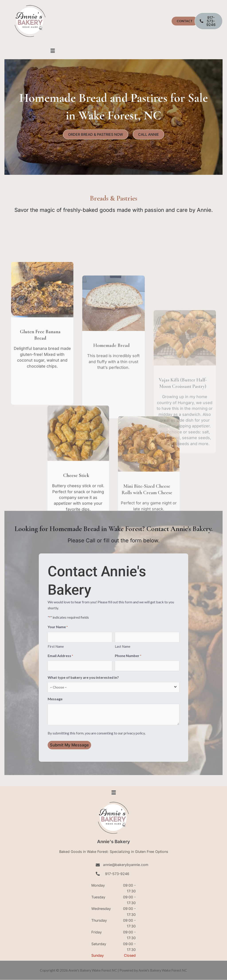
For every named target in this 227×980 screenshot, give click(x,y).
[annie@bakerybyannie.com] (98, 865)
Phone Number (128, 656)
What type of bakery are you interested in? (83, 678)
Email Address (60, 656)
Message (55, 699)
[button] (53, 51)
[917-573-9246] (98, 874)
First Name (56, 646)
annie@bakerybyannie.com (126, 865)
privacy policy (134, 733)
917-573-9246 (117, 874)
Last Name (123, 646)
